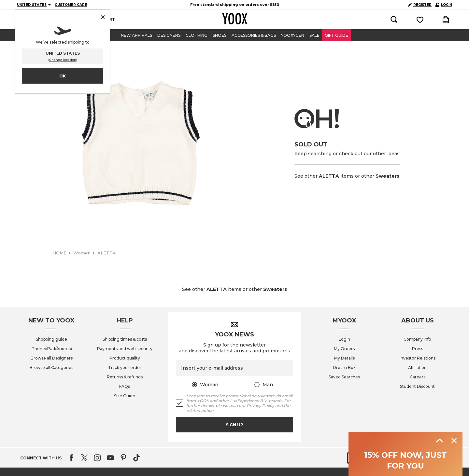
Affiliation (417, 367)
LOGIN (444, 5)
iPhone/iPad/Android (51, 349)
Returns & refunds (125, 377)
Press (418, 349)
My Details (344, 358)
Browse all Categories (51, 367)
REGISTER (420, 5)
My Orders (344, 349)
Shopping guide (51, 339)
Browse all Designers (52, 358)
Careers (418, 377)
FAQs (125, 386)
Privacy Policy (260, 406)
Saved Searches (344, 377)
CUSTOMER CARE (71, 5)
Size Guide (125, 396)
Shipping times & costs (125, 339)
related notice (200, 410)
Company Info (417, 339)
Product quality (125, 358)
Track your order (125, 367)
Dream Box (344, 367)
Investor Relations (418, 358)
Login (344, 339)
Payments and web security (125, 349)
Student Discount (417, 386)
